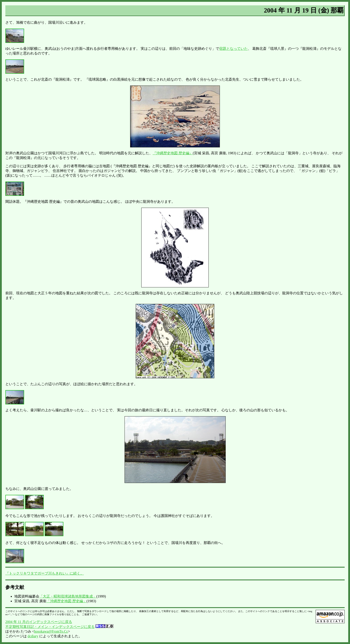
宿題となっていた (233, 49)
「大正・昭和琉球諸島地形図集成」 (68, 596)
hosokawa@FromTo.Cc (51, 631)
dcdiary (33, 636)
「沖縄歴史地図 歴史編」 (67, 601)
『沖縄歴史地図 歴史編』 (173, 153)
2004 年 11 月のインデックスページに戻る (39, 622)
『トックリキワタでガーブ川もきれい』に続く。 (45, 573)
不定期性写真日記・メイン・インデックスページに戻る (50, 627)
